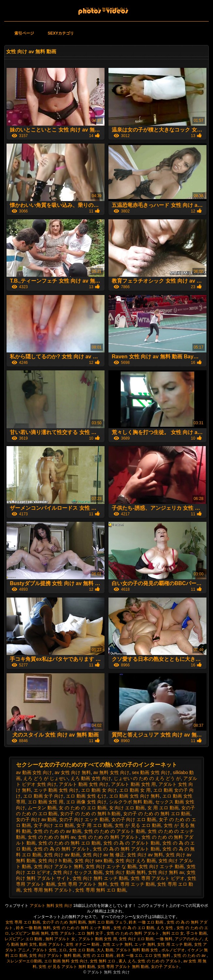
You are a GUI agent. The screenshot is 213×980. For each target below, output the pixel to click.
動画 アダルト (51, 944)
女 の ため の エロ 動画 (82, 808)
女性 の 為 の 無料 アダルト (62, 849)
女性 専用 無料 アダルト (48, 890)
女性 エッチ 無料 (117, 944)
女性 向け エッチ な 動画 (111, 866)
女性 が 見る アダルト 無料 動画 (67, 967)
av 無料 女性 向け (111, 772)
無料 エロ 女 (173, 933)
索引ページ (24, 33)
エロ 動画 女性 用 (46, 802)
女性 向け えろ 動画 (136, 861)
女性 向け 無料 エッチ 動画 (100, 878)
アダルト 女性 (44, 950)
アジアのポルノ (188, 939)
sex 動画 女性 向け (151, 772)
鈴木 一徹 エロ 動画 (147, 922)
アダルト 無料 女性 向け (106, 9)
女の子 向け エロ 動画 (134, 819)
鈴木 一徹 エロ (130, 956)
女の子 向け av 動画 (36, 819)
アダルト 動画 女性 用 (134, 784)
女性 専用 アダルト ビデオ (158, 878)
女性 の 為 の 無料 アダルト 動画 (126, 849)
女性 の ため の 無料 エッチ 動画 (82, 928)
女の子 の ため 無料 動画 (64, 922)
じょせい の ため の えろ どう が (147, 778)
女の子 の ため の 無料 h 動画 (90, 814)
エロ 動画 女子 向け (43, 796)
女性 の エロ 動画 (98, 956)
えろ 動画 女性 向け (91, 778)
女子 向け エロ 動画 (54, 825)
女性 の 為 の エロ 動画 (134, 928)
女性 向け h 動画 (55, 861)
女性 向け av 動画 (62, 855)
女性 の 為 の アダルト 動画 (131, 843)
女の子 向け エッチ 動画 (84, 819)
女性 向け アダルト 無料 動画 (55, 956)
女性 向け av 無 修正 (104, 855)
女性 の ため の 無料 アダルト (108, 837)
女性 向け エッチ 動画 (161, 866)
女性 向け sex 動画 (94, 861)
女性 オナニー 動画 (83, 944)
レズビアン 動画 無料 (30, 933)
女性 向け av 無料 (145, 855)
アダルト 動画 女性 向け (84, 784)
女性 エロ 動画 (82, 950)
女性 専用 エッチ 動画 (132, 884)
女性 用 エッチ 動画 (174, 944)
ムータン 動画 (42, 808)
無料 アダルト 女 (61, 939)
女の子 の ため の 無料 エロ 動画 (157, 814)
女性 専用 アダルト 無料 (82, 884)
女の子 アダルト (165, 967)
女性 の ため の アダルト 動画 (115, 831)
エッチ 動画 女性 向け (56, 790)
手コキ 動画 (197, 933)
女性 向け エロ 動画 (136, 939)
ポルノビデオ (173, 950)
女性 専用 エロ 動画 (23, 922)
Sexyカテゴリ (61, 33)
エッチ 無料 (145, 944)
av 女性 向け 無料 (73, 772)
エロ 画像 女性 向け (86, 802)
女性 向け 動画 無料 (125, 872)
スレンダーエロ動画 (24, 961)
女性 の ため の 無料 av (51, 837)
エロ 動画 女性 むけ (86, 796)
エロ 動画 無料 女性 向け (66, 961)
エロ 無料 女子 (91, 933)
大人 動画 (105, 950)
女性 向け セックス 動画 (78, 872)
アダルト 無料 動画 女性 (137, 950)
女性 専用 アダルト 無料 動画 (123, 967)
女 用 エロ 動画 (163, 808)
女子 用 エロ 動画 (94, 825)
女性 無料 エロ (103, 961)
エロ (63, 950)
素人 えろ (127, 961)
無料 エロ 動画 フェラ (107, 922)
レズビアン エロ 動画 (24, 939)
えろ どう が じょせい (46, 778)
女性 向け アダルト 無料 (58, 866)
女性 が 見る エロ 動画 (138, 825)
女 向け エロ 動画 (127, 808)
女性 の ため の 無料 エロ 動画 (69, 843)
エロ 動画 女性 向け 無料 (135, 796)
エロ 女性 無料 (158, 956)
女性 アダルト (63, 933)
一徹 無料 (164, 939)
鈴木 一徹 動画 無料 (33, 928)
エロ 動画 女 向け (99, 790)
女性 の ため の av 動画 (57, 831)
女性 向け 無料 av (166, 872)
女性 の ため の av (190, 956)
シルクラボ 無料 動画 (131, 802)
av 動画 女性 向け (34, 772)
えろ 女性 (165, 928)
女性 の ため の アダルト (159, 961)
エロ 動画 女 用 (135, 790)
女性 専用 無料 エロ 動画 (101, 890)
